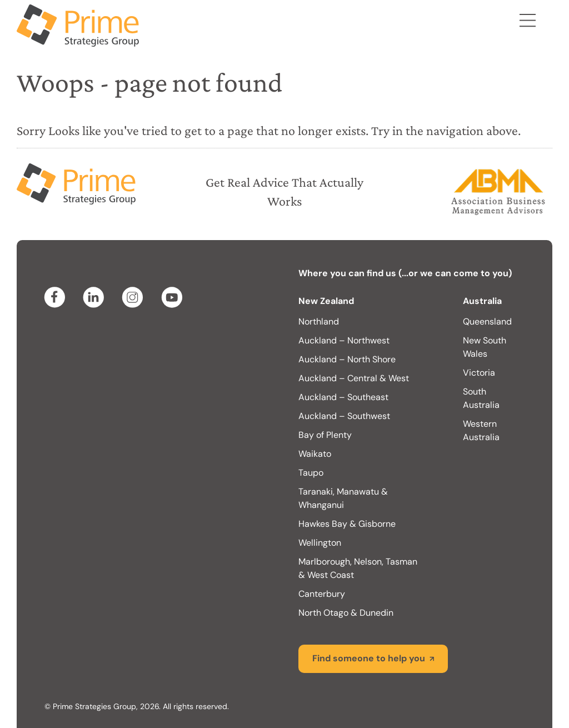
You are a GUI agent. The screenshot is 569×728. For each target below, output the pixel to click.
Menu (527, 22)
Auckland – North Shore (347, 359)
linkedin (96, 297)
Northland (319, 321)
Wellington (320, 543)
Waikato (315, 454)
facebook (57, 297)
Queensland (487, 321)
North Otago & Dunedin (346, 613)
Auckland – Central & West (354, 378)
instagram (134, 297)
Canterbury (322, 594)
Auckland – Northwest (344, 340)
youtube (173, 297)
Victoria (479, 373)
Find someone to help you (369, 658)
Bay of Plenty (325, 435)
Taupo (311, 473)
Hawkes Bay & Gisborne (347, 524)
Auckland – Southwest (344, 416)
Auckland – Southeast (343, 397)
